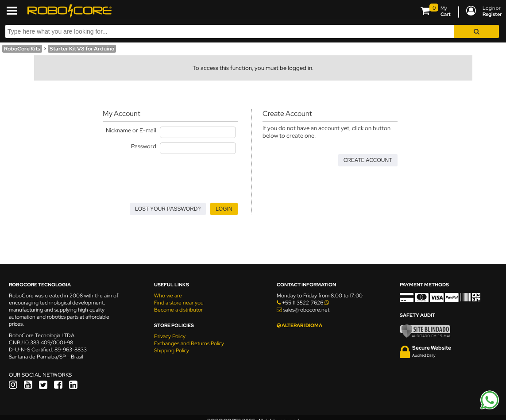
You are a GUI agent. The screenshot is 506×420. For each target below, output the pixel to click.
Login (224, 209)
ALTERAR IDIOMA (299, 325)
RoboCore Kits (22, 49)
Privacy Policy (170, 336)
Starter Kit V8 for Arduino (82, 49)
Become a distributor (178, 310)
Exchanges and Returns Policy (189, 343)
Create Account (368, 160)
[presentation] (170, 176)
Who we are (168, 296)
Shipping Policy (172, 351)
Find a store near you (179, 303)
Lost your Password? (168, 209)
